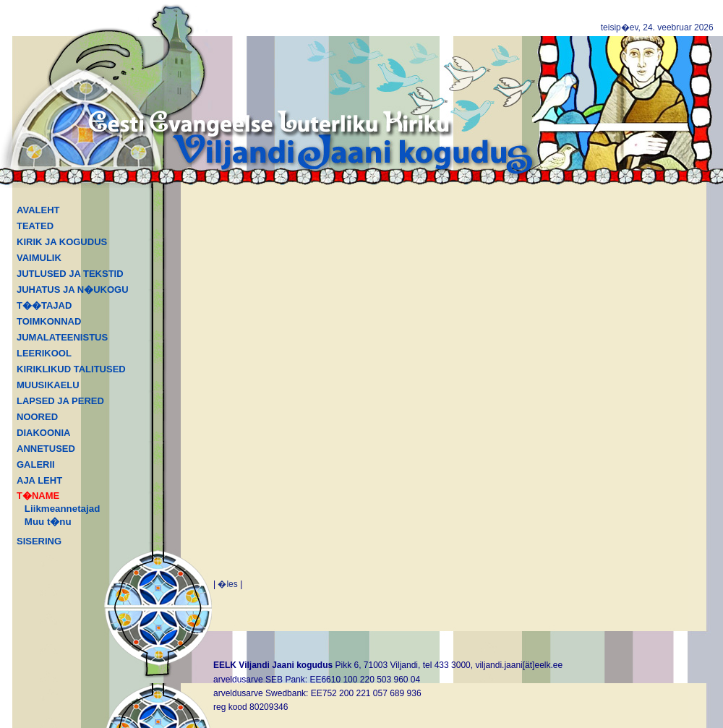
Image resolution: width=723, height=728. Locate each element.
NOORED (37, 417)
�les (227, 584)
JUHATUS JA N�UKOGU (73, 290)
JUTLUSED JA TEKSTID (70, 274)
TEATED (35, 226)
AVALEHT (38, 210)
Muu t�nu (48, 522)
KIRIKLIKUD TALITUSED (71, 369)
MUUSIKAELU (48, 385)
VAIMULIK (39, 258)
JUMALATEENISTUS (62, 337)
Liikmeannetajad (62, 509)
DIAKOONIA (43, 433)
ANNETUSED (46, 449)
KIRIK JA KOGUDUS (62, 242)
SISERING (39, 541)
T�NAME (38, 496)
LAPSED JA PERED (60, 401)
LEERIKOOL (44, 353)
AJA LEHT (39, 480)
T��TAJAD (44, 305)
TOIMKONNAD (49, 321)
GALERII (36, 464)
